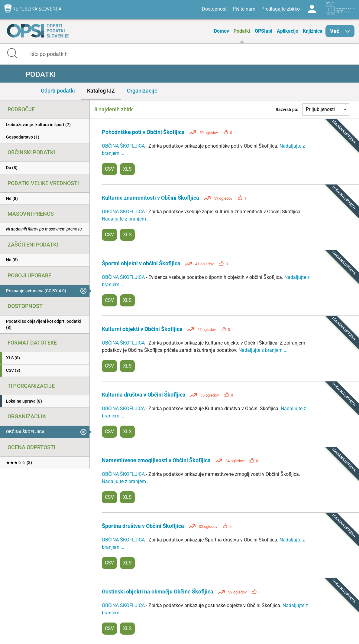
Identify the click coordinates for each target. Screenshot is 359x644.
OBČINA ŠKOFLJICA (124, 146)
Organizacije (142, 91)
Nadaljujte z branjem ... (126, 219)
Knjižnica (313, 31)
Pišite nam (244, 9)
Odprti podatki (58, 91)
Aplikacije (288, 31)
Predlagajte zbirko (281, 9)
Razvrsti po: (287, 110)
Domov (222, 31)
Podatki (242, 31)
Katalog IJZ (101, 91)
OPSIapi (264, 31)
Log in (312, 9)
